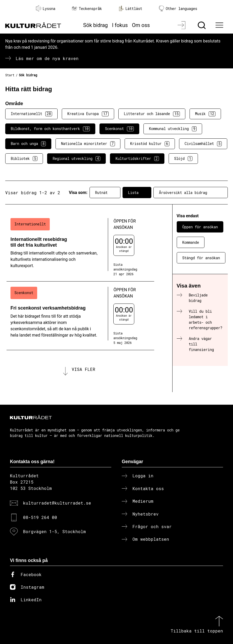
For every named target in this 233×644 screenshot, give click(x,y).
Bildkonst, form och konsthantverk (50, 129)
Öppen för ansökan (200, 227)
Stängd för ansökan (201, 258)
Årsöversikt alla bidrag (191, 193)
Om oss (141, 25)
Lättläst (130, 8)
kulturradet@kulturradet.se (57, 503)
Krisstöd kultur (150, 144)
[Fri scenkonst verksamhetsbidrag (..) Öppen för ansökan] (80, 316)
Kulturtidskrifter (137, 159)
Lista (137, 193)
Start (10, 75)
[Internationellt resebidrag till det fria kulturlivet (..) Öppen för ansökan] (80, 247)
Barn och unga (28, 144)
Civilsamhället (203, 144)
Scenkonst (119, 129)
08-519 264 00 (40, 517)
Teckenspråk (87, 9)
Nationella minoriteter (88, 144)
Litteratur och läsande (152, 114)
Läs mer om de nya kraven (47, 58)
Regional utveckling (76, 159)
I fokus (120, 25)
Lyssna (46, 8)
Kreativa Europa (88, 114)
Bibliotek (24, 159)
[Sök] (202, 25)
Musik (205, 114)
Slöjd (183, 159)
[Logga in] (182, 25)
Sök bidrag (96, 25)
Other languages (178, 9)
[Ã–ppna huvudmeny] (220, 25)
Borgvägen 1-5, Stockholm (54, 531)
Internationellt (31, 114)
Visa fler (84, 369)
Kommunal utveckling (173, 129)
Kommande (191, 242)
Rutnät (105, 193)
